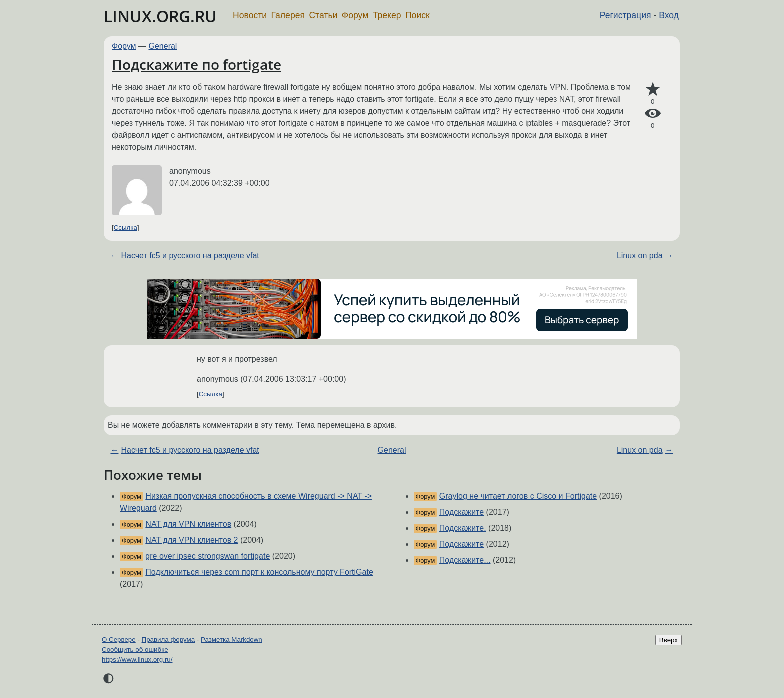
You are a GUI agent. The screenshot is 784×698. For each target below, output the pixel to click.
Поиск (418, 15)
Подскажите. (463, 528)
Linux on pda (640, 255)
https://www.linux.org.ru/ (137, 660)
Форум (355, 15)
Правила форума (169, 640)
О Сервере (119, 640)
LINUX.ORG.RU (160, 16)
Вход (669, 15)
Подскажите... (465, 560)
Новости (250, 15)
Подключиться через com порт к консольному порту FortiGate (259, 572)
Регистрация (626, 15)
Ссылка (126, 227)
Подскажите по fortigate (197, 64)
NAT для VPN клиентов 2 (192, 540)
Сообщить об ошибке (135, 650)
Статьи (323, 15)
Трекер (387, 15)
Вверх (669, 640)
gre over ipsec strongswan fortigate (208, 556)
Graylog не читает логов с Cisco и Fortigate (518, 496)
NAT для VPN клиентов (188, 524)
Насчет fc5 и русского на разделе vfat (190, 255)
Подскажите (462, 512)
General (163, 46)
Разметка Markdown (232, 640)
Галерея (288, 15)
